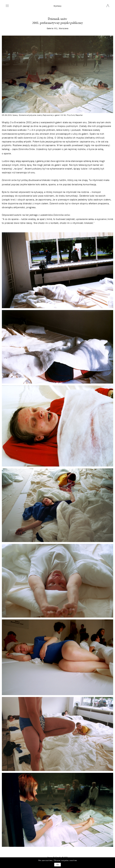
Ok (57, 865)
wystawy (58, 6)
